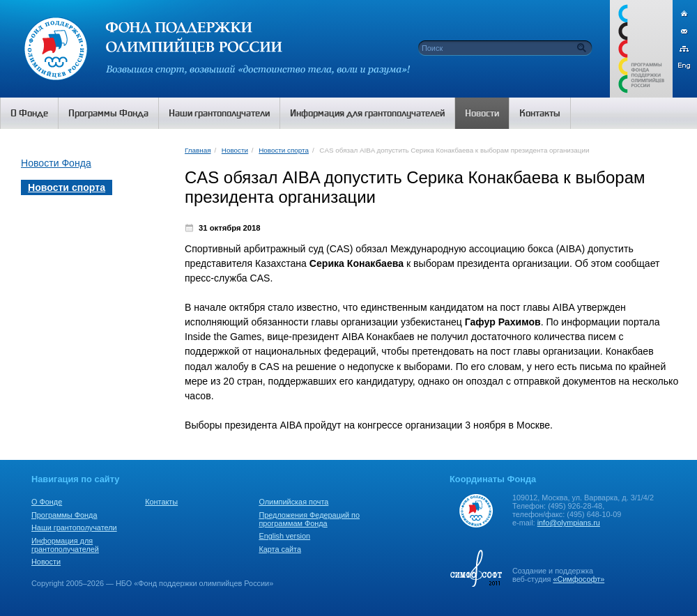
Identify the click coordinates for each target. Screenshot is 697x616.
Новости (235, 150)
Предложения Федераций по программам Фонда (309, 519)
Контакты (161, 502)
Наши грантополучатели (74, 528)
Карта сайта (280, 549)
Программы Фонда (64, 515)
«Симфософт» (579, 579)
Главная (198, 150)
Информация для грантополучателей (65, 545)
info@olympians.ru (569, 523)
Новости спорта (284, 150)
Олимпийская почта (293, 502)
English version (284, 536)
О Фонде (47, 502)
